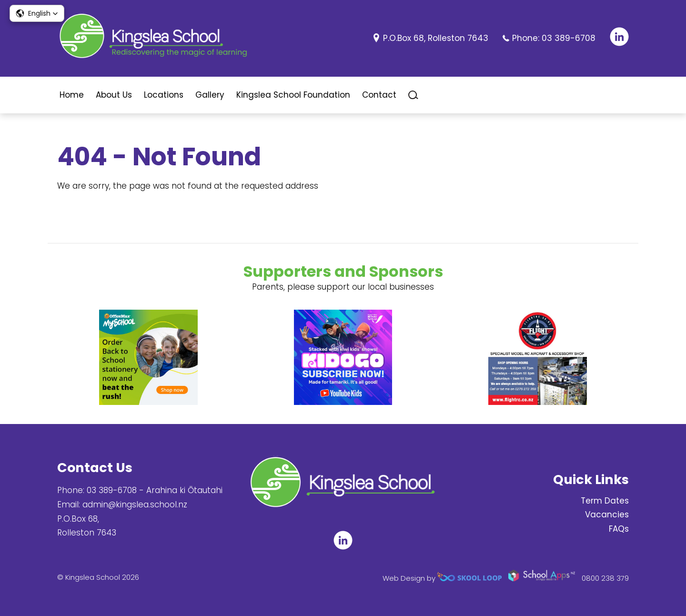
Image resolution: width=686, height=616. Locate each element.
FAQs (619, 529)
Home (72, 95)
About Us (114, 95)
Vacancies (607, 515)
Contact (379, 95)
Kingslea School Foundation (293, 95)
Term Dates (605, 501)
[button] (37, 13)
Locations (164, 95)
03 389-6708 (569, 38)
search (413, 95)
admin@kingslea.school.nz (135, 505)
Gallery (210, 95)
